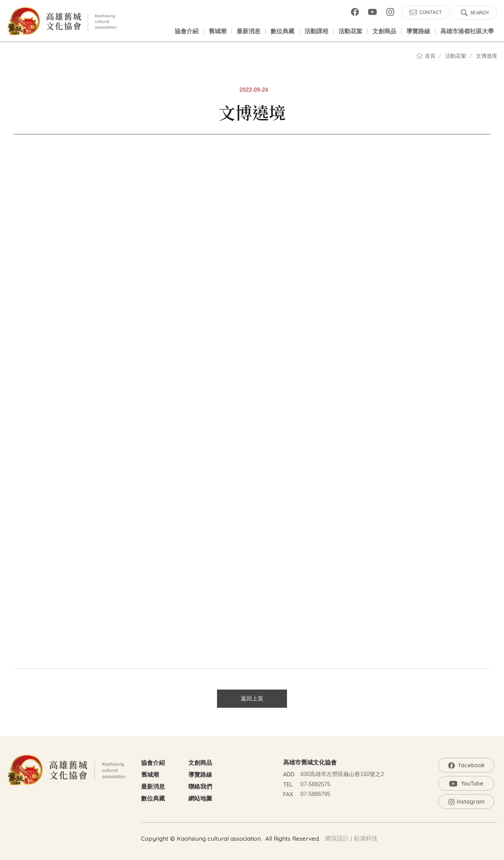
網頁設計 (337, 838)
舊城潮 (150, 775)
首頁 (430, 56)
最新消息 (153, 787)
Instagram (390, 12)
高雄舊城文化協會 (63, 21)
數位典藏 (153, 799)
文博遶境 (486, 56)
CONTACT (431, 12)
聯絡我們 (200, 787)
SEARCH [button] (479, 13)
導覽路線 (200, 775)
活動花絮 (456, 56)
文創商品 (200, 763)
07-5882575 (316, 784)
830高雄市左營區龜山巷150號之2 (342, 774)
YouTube (372, 12)
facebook (355, 12)
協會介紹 (153, 763)
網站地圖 (200, 799)
